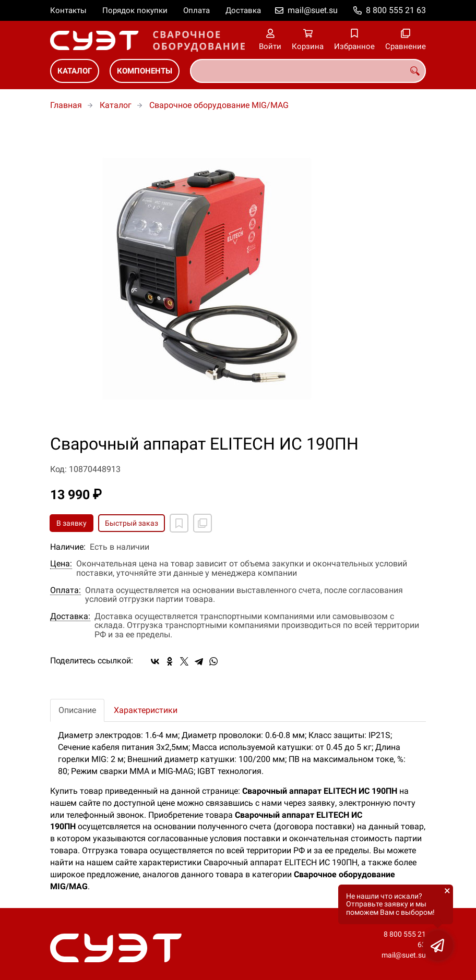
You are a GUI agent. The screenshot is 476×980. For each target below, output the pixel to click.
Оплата (197, 10)
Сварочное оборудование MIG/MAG (219, 105)
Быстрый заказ (132, 523)
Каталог (75, 71)
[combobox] (308, 71)
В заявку (72, 523)
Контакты (68, 10)
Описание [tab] (77, 710)
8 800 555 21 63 (396, 10)
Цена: (61, 564)
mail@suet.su (313, 10)
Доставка (243, 10)
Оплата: (66, 590)
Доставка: (70, 616)
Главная (66, 105)
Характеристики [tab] (146, 710)
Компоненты (145, 71)
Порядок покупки (135, 10)
